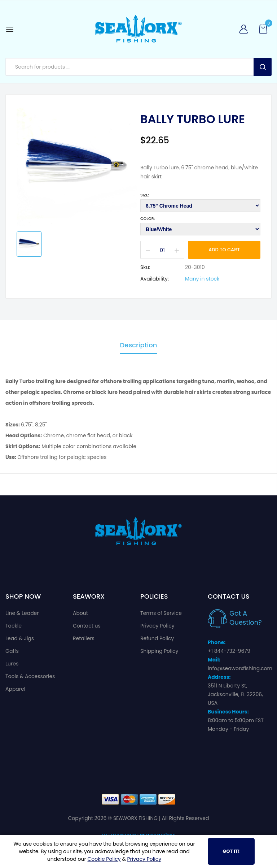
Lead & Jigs (20, 638)
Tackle (14, 626)
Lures (12, 664)
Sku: (145, 267)
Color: (148, 218)
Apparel (15, 689)
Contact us (87, 626)
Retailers (84, 638)
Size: (145, 195)
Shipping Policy (159, 651)
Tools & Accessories (30, 676)
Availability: (155, 279)
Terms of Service (161, 613)
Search (263, 67)
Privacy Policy (157, 626)
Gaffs (12, 651)
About (80, 613)
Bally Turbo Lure (193, 119)
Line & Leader (22, 613)
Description (139, 346)
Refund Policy (157, 638)
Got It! (231, 851)
